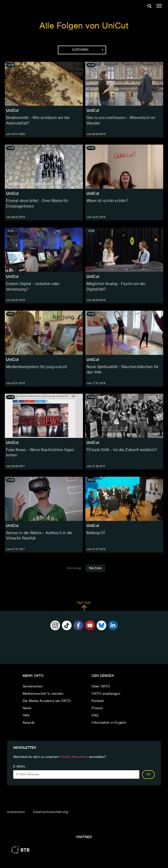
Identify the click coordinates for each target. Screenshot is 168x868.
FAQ (95, 715)
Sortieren (88, 50)
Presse (97, 708)
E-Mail (19, 767)
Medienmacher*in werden (43, 694)
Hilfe (26, 715)
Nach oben (84, 606)
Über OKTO (101, 686)
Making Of (96, 533)
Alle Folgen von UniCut (84, 26)
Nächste (95, 568)
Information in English (109, 723)
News (27, 708)
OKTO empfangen (106, 694)
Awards (29, 723)
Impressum (16, 812)
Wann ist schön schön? (107, 201)
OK (148, 775)
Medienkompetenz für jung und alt (37, 367)
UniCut (12, 110)
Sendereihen (33, 686)
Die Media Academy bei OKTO (47, 701)
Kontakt (98, 701)
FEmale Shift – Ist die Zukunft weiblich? (122, 450)
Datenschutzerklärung (50, 812)
